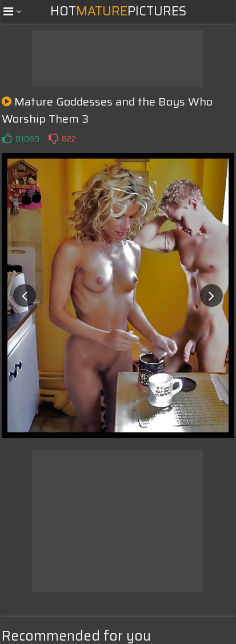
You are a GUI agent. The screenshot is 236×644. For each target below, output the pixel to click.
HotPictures (118, 11)
